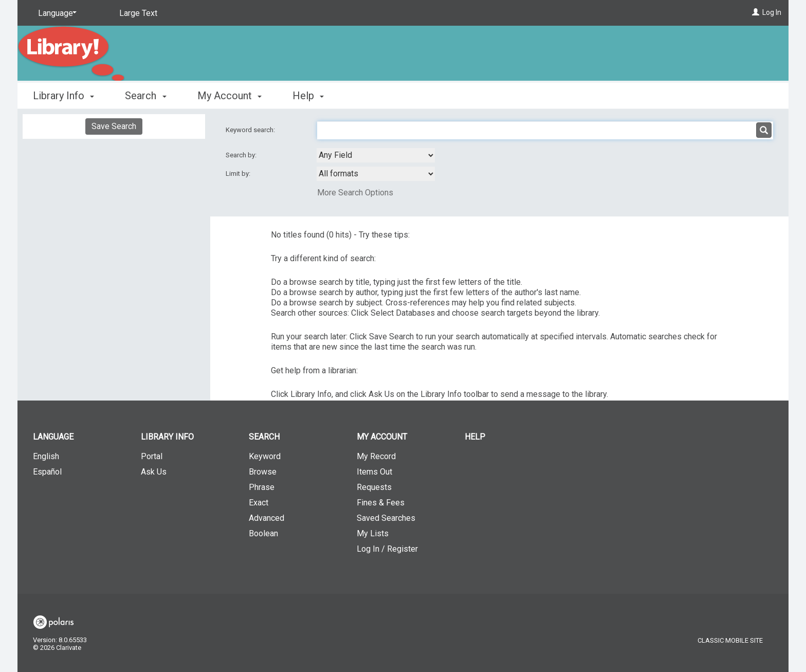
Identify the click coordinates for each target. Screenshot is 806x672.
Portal (152, 456)
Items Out (374, 472)
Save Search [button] (114, 126)
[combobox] (376, 155)
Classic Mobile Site (730, 640)
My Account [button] (230, 96)
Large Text (138, 13)
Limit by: (239, 174)
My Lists (373, 533)
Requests (374, 487)
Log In (772, 12)
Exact (259, 503)
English (46, 456)
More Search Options (355, 193)
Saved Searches (386, 518)
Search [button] (145, 96)
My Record (376, 456)
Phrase (262, 487)
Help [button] (308, 96)
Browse (263, 472)
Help (475, 437)
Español (47, 472)
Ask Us (154, 472)
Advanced (267, 518)
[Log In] (756, 12)
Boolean (263, 533)
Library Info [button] (63, 96)
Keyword (265, 456)
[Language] (56, 13)
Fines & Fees (381, 503)
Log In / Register (387, 549)
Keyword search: (251, 130)
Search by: (242, 155)
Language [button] (53, 437)
